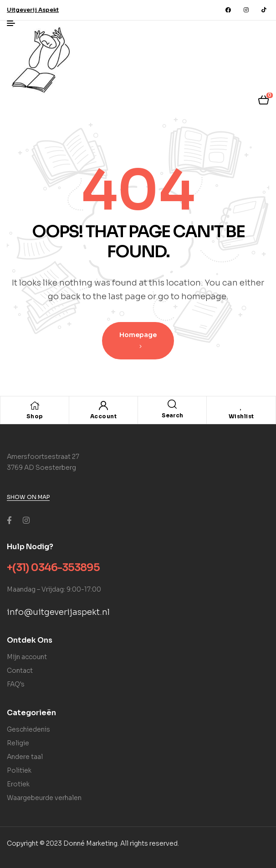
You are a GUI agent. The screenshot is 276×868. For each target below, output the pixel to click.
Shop (35, 416)
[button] (33, 10)
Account (104, 416)
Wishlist (241, 416)
